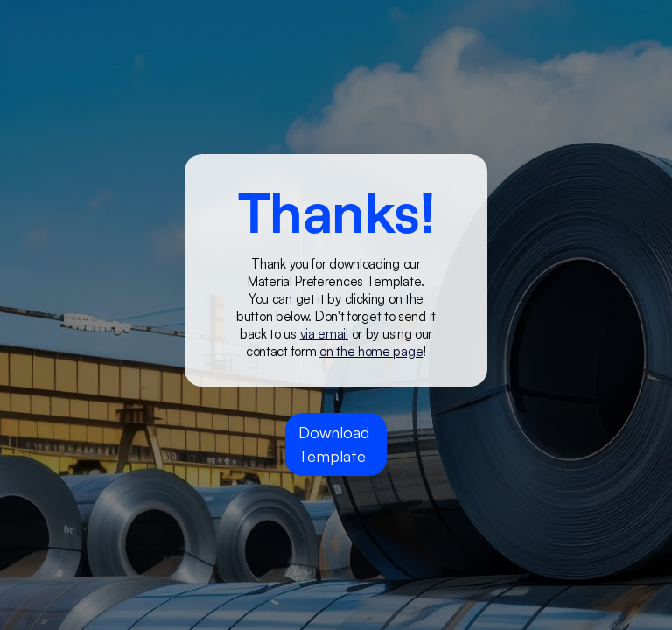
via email (324, 334)
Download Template (334, 444)
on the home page (371, 351)
